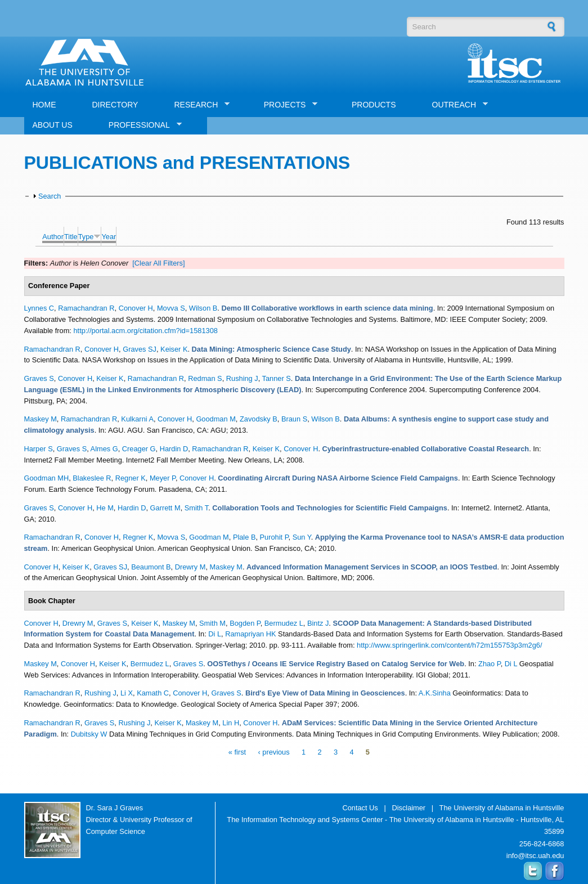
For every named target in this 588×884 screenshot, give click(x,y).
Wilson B (203, 308)
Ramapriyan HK (250, 634)
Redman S (205, 378)
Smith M (212, 623)
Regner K (131, 478)
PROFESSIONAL (141, 125)
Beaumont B (151, 567)
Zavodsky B (259, 419)
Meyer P (163, 478)
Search (50, 196)
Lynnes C (39, 308)
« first (237, 752)
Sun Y (302, 537)
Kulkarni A (137, 419)
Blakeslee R (92, 478)
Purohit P (274, 537)
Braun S (294, 419)
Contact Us (360, 808)
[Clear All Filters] (158, 263)
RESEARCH (198, 105)
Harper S (39, 449)
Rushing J (242, 378)
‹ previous (273, 752)
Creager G (139, 449)
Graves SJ (140, 349)
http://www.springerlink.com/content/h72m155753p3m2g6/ (449, 645)
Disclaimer (409, 808)
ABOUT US (53, 125)
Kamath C (153, 693)
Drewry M (190, 567)
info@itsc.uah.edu (535, 856)
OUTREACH (456, 105)
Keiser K (174, 349)
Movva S (171, 308)
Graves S (39, 378)
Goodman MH (47, 478)
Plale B (244, 537)
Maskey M (41, 419)
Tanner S (277, 378)
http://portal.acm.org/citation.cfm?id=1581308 (145, 331)
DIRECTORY (115, 105)
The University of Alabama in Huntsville (502, 808)
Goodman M (216, 419)
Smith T (196, 508)
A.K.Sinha (435, 693)
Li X (127, 693)
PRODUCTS (374, 105)
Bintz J (318, 623)
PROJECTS (287, 105)
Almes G (104, 449)
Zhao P (490, 664)
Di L (215, 634)
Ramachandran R (86, 308)
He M (105, 508)
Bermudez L (284, 623)
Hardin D (174, 449)
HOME (44, 105)
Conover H (136, 308)
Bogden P (245, 623)
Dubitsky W (89, 734)
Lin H (231, 723)
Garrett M (165, 508)
